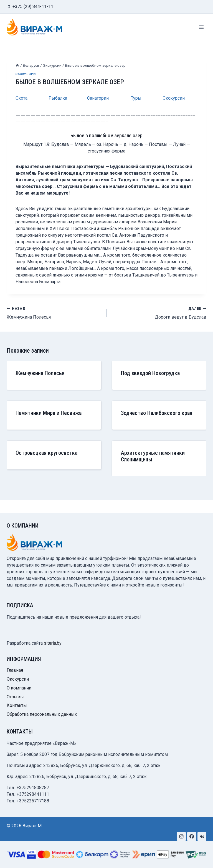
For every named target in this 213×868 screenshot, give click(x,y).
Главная (15, 670)
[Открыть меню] (201, 27)
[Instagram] (181, 836)
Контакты (17, 705)
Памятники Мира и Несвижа (49, 413)
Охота (21, 98)
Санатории (98, 98)
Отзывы (15, 697)
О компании (19, 688)
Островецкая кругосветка (46, 453)
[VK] (202, 836)
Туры (136, 98)
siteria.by (53, 643)
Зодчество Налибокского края (157, 413)
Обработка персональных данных (42, 714)
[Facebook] (192, 836)
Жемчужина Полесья (54, 312)
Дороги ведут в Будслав (159, 312)
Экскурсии (26, 74)
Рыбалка (58, 98)
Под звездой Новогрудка (150, 373)
